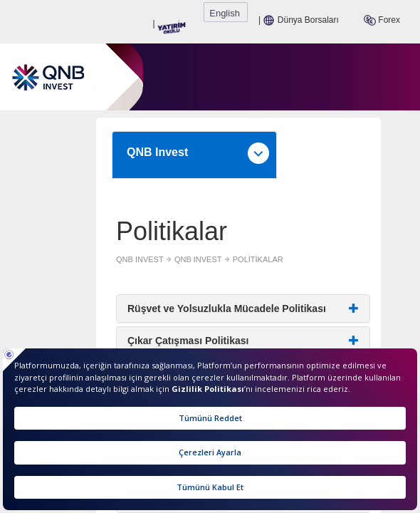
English (395, 13)
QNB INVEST (40, 254)
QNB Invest (214, 134)
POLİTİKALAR (158, 254)
